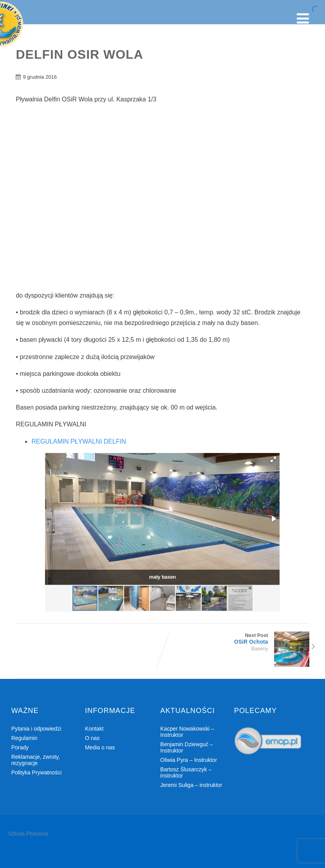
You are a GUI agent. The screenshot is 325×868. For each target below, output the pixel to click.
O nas (92, 738)
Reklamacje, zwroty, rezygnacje (36, 760)
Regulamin (24, 738)
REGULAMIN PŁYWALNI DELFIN (79, 441)
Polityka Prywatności (36, 772)
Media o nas (100, 747)
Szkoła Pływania (28, 834)
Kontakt (94, 729)
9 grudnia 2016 (40, 77)
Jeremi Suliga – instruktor (191, 785)
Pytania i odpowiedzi (36, 729)
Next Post (236, 639)
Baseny (260, 649)
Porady (20, 747)
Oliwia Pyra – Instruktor (189, 760)
